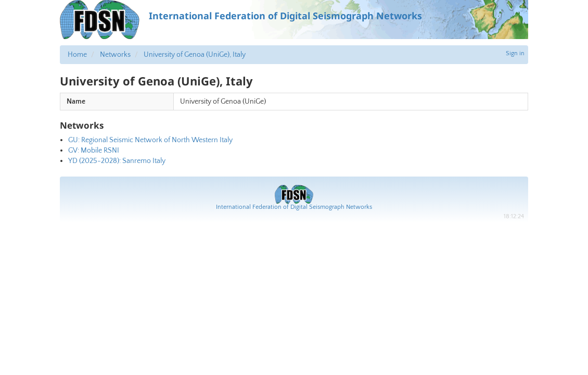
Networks (115, 55)
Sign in (515, 53)
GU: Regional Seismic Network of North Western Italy (150, 140)
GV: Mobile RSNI (94, 151)
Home (77, 55)
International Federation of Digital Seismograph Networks (294, 207)
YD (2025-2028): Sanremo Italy (117, 161)
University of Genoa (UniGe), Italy (195, 55)
